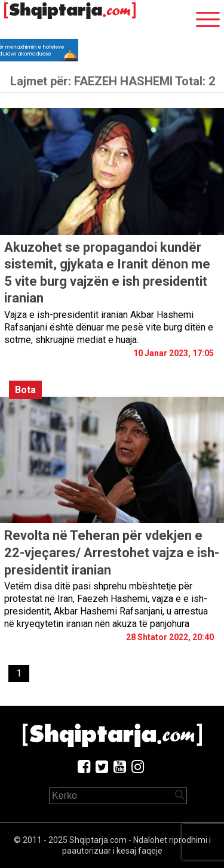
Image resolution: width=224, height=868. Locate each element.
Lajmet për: (113, 81)
